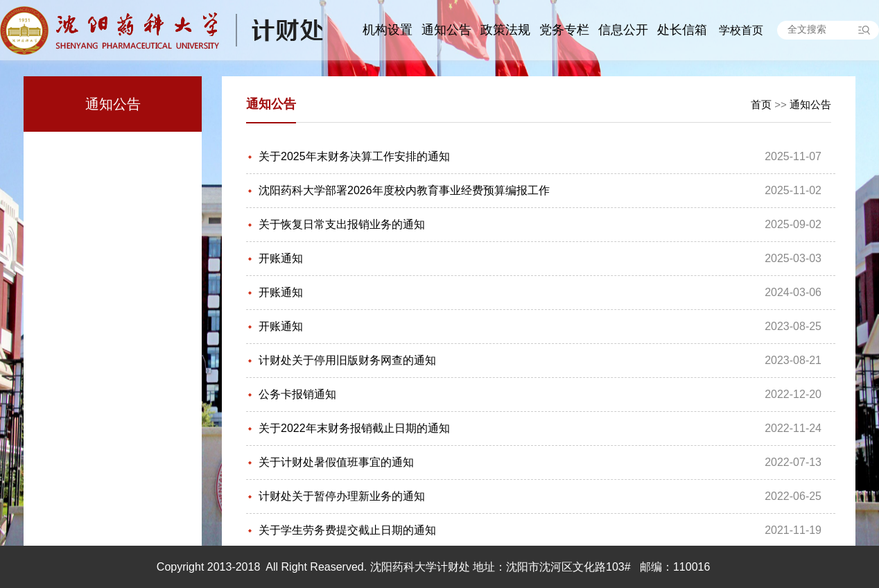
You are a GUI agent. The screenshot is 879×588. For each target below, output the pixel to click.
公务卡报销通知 (297, 394)
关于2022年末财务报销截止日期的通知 (354, 428)
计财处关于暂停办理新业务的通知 (342, 496)
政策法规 (505, 30)
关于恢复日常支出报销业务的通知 (342, 224)
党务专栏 (564, 30)
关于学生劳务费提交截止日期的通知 (347, 530)
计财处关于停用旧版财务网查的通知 (347, 360)
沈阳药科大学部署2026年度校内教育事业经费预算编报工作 (404, 190)
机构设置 (388, 30)
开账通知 (281, 258)
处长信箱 (682, 30)
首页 (761, 104)
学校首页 (741, 30)
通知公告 (446, 30)
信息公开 (623, 30)
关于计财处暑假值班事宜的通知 (336, 462)
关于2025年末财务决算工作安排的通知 (354, 156)
